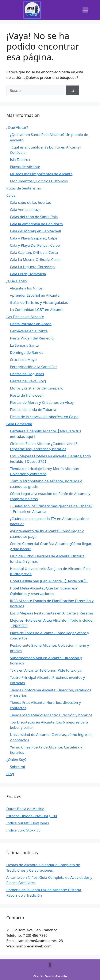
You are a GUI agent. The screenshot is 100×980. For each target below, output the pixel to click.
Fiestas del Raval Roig (28, 381)
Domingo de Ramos (27, 352)
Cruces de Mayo (23, 360)
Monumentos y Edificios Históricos (39, 181)
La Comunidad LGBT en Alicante (37, 310)
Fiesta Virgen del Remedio (32, 338)
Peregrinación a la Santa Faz (34, 367)
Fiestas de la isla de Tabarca (33, 410)
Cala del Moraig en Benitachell (35, 231)
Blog (10, 774)
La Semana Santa (24, 345)
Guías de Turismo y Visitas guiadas (39, 302)
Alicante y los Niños (26, 288)
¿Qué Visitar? (17, 127)
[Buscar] (72, 91)
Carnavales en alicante (29, 331)
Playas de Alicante (25, 167)
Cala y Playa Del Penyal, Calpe (35, 245)
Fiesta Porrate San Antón (31, 324)
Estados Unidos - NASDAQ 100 (32, 816)
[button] (85, 10)
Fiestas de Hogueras (27, 374)
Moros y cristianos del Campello (37, 388)
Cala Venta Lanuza (25, 210)
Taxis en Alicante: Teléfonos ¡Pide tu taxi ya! (46, 670)
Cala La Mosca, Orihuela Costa (35, 260)
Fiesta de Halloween (27, 395)
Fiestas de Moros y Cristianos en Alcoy (42, 402)
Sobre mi (17, 767)
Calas (11, 195)
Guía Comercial (19, 424)
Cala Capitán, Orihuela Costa (34, 252)
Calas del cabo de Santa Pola (34, 217)
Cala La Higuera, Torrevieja (32, 267)
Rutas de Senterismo (24, 188)
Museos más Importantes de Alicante (41, 174)
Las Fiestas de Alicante (25, 317)
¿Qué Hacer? (17, 281)
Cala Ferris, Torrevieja (28, 274)
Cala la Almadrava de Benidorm (36, 224)
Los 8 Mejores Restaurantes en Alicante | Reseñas (52, 613)
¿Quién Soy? (16, 760)
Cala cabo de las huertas (30, 202)
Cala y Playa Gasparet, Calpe (34, 238)
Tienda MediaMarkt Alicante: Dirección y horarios (51, 715)
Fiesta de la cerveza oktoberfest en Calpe (44, 417)
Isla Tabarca (20, 160)
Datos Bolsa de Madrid (25, 809)
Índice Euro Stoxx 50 (23, 830)
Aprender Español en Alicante (35, 295)
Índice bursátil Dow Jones (28, 823)
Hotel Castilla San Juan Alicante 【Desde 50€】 (49, 581)
